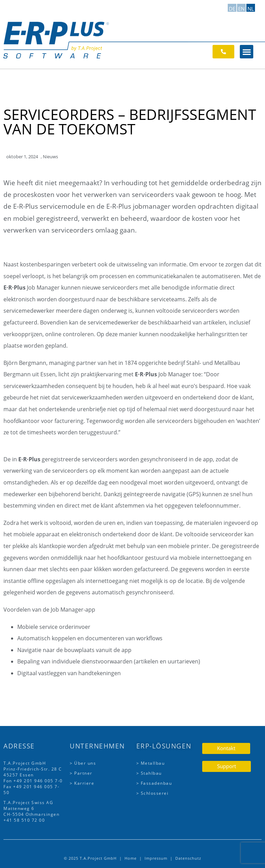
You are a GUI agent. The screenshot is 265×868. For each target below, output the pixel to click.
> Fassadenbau (154, 783)
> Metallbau (151, 763)
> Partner (81, 773)
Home (131, 858)
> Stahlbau (149, 773)
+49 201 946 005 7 (36, 781)
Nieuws (50, 157)
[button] (247, 52)
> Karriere (82, 783)
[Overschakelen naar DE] (232, 8)
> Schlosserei (153, 793)
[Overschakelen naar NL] (251, 8)
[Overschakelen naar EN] (241, 8)
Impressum (156, 858)
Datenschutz (188, 858)
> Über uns (83, 763)
